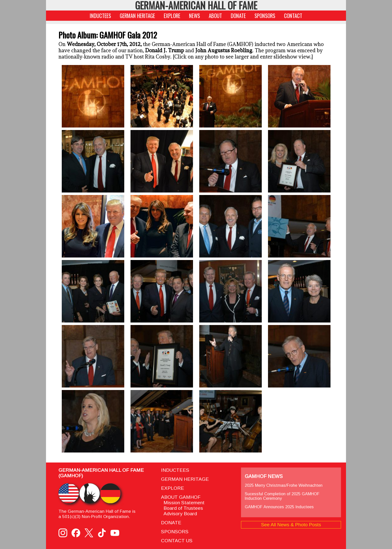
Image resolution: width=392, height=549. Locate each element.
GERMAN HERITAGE (137, 16)
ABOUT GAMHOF (181, 497)
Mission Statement (183, 503)
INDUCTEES (100, 16)
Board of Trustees (182, 508)
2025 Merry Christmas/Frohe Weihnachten (284, 485)
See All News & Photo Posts (291, 525)
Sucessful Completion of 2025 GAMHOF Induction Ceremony (282, 496)
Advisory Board (179, 514)
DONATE (238, 16)
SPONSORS (265, 16)
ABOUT (215, 16)
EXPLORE (172, 16)
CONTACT (293, 16)
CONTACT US (177, 541)
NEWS (194, 16)
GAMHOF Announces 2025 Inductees (279, 507)
